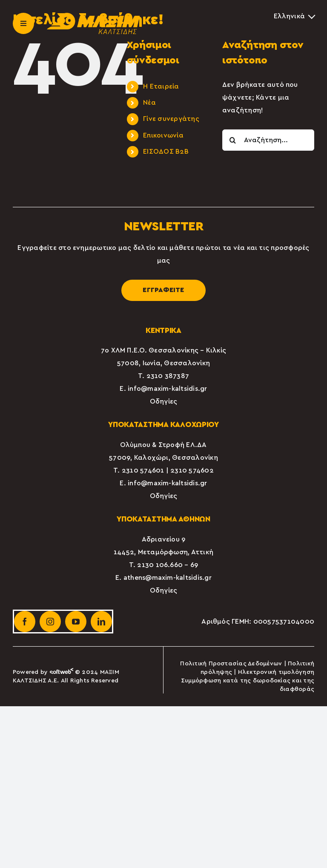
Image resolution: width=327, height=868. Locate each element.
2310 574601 (143, 470)
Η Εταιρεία (161, 86)
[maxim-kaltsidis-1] (93, 16)
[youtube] (76, 622)
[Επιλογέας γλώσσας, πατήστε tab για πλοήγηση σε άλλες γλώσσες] (294, 16)
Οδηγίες (164, 401)
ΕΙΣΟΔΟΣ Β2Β (166, 152)
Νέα (149, 103)
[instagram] (50, 622)
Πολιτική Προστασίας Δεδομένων (231, 664)
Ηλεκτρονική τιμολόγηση (276, 672)
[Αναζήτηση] (233, 140)
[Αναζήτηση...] (268, 140)
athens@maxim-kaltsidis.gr (168, 578)
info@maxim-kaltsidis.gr (168, 389)
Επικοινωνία (163, 135)
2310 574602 (192, 470)
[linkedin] (101, 622)
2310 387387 (168, 376)
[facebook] (25, 622)
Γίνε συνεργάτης (171, 119)
